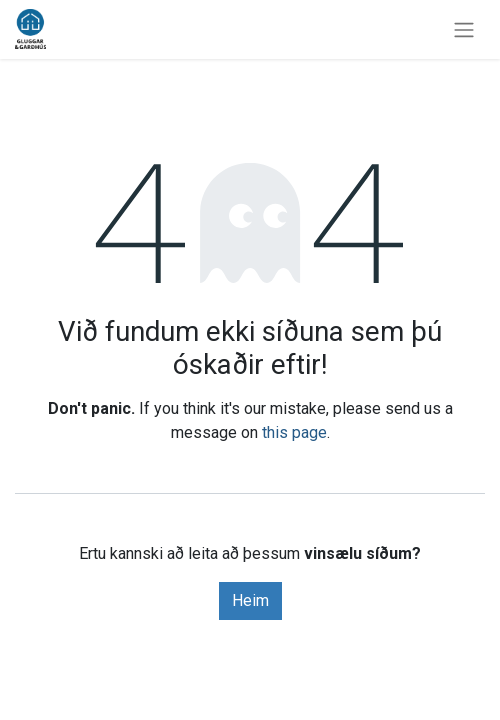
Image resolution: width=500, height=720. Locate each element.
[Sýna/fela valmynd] (464, 29)
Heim (250, 600)
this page (294, 432)
